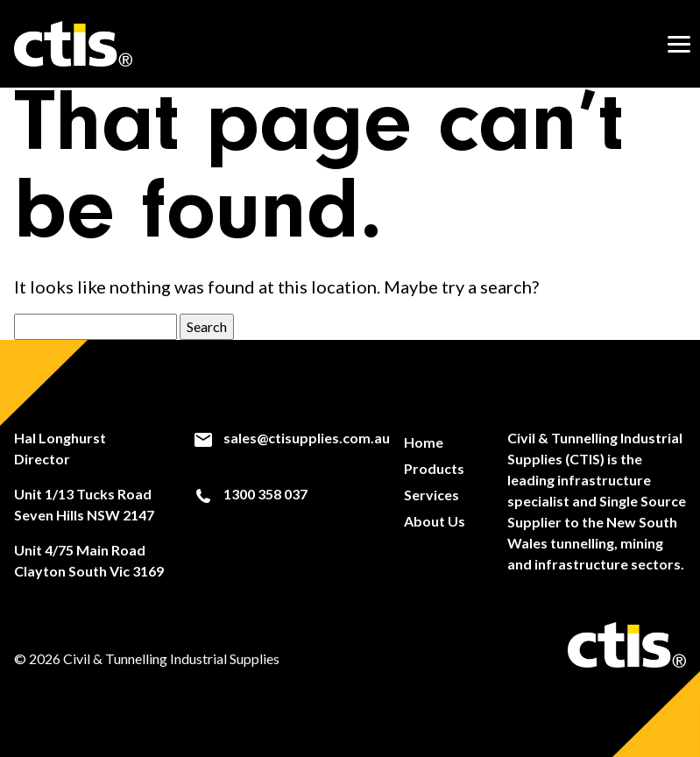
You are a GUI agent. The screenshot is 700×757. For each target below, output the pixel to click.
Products (434, 468)
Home (424, 442)
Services (431, 495)
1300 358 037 (250, 494)
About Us (435, 521)
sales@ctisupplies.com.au (291, 438)
